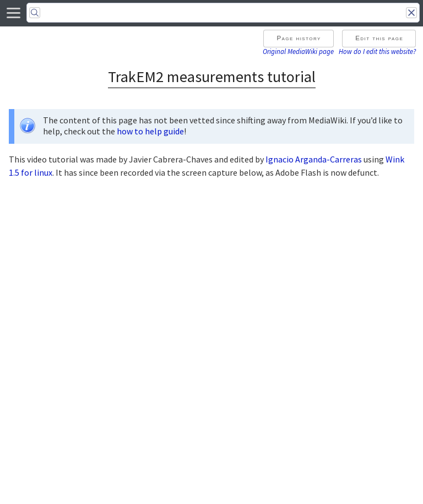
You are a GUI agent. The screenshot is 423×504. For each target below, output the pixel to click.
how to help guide (150, 131)
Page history (299, 38)
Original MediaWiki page (298, 51)
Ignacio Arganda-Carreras (314, 159)
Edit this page (379, 38)
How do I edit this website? (377, 51)
